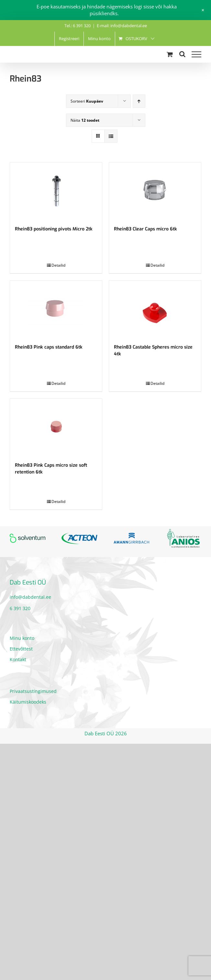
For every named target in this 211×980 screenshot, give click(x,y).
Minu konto (22, 638)
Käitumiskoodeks (28, 702)
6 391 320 (20, 608)
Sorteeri (87, 101)
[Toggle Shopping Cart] (170, 54)
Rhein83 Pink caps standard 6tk (49, 347)
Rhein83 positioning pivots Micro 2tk (54, 229)
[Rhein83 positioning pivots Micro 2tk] (56, 191)
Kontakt (18, 659)
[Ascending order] (139, 101)
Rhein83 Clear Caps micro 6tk (145, 229)
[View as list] (111, 136)
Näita (85, 120)
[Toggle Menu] (196, 54)
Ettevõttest (21, 649)
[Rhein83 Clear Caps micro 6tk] (155, 191)
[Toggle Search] (182, 54)
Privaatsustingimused (33, 691)
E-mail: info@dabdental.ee (122, 26)
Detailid (58, 265)
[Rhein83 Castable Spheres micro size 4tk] (155, 309)
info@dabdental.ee (30, 597)
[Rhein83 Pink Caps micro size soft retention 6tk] (56, 427)
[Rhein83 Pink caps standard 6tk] (56, 309)
